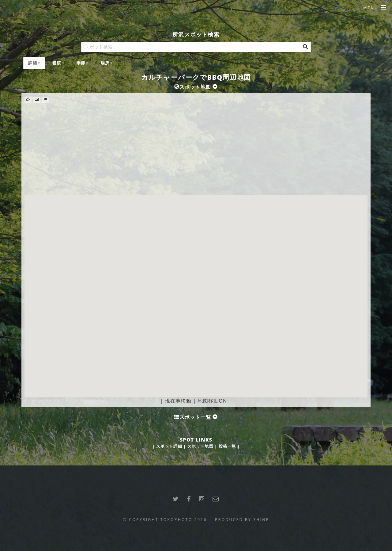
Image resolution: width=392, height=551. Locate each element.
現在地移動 (178, 401)
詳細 (34, 63)
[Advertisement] (196, 149)
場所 (107, 63)
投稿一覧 (227, 446)
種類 (58, 63)
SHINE (261, 519)
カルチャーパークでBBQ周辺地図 (196, 77)
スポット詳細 (169, 446)
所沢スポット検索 (196, 34)
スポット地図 (200, 446)
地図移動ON (213, 401)
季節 (82, 63)
